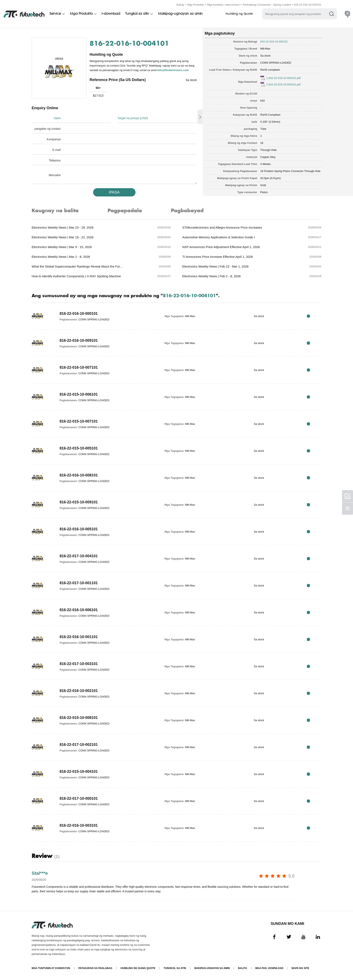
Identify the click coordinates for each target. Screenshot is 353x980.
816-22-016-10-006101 (79, 610)
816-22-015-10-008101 (79, 718)
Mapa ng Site (300, 968)
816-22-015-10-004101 (79, 772)
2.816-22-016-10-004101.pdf (283, 84)
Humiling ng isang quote (138, 968)
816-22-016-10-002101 (79, 691)
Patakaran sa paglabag (95, 968)
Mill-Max (265, 49)
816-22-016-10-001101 (79, 637)
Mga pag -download (269, 968)
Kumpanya (54, 139)
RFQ (308, 316)
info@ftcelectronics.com (173, 70)
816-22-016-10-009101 (79, 340)
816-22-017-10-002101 (79, 745)
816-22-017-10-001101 (79, 583)
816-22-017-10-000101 (79, 798)
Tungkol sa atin (138, 14)
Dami (57, 118)
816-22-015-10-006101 (79, 394)
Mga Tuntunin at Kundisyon (51, 968)
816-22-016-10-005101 (79, 529)
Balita (243, 968)
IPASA (114, 192)
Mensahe (55, 175)
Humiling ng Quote (241, 14)
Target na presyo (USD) (133, 118)
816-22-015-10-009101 (79, 502)
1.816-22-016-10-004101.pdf (283, 78)
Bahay (180, 5)
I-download (112, 14)
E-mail (56, 150)
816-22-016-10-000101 (79, 314)
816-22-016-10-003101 (79, 825)
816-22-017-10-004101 (79, 556)
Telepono (55, 160)
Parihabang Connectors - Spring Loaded (267, 5)
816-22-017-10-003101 (79, 664)
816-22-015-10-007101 (79, 421)
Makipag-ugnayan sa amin (182, 14)
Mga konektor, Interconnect (223, 5)
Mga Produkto (196, 5)
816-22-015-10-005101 (79, 448)
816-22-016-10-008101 (79, 475)
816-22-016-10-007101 (79, 367)
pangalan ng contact (48, 129)
